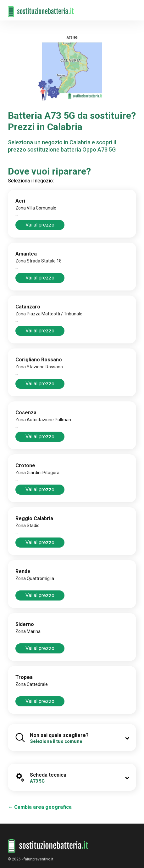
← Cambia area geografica (40, 807)
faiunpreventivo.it (39, 859)
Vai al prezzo (40, 225)
